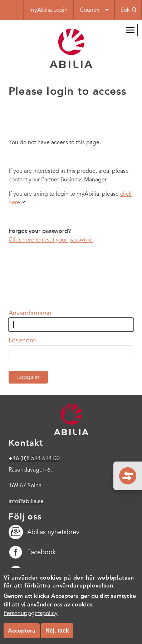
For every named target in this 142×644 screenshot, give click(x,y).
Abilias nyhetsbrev (44, 532)
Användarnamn (30, 313)
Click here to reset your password (51, 240)
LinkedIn (30, 572)
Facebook (32, 552)
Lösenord (22, 340)
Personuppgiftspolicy (31, 620)
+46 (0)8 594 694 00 (34, 458)
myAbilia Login (48, 10)
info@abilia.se (26, 501)
